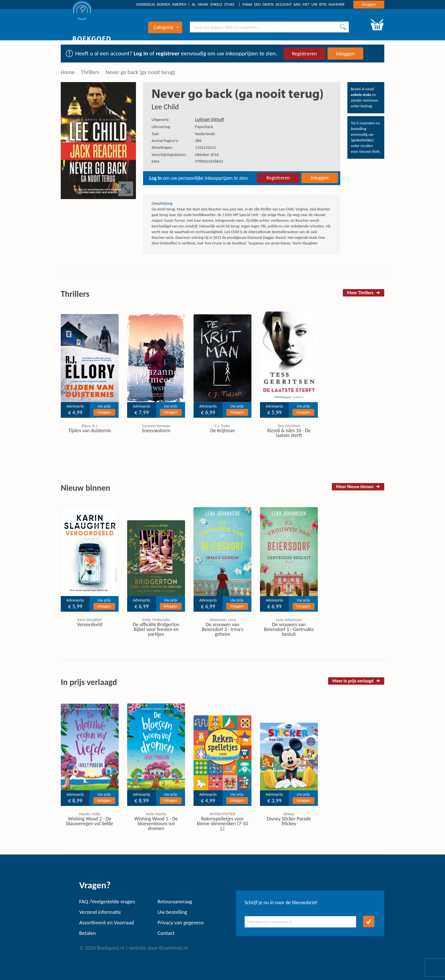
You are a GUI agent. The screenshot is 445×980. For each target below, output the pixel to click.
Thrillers (90, 72)
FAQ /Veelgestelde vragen (107, 901)
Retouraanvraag (175, 901)
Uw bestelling (172, 912)
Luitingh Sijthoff (209, 119)
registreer (168, 53)
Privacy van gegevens (180, 922)
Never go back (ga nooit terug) (140, 72)
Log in (141, 53)
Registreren (305, 54)
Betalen (88, 933)
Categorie (166, 27)
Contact (166, 933)
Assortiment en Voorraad (107, 922)
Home (68, 72)
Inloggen (369, 4)
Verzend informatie (100, 912)
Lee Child (165, 107)
